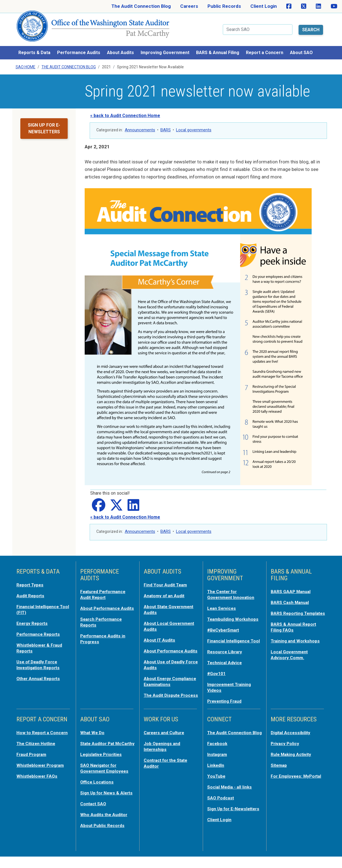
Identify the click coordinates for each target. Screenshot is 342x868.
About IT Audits (161, 634)
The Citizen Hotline (38, 752)
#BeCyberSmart (225, 630)
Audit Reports (32, 591)
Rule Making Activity (293, 757)
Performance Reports (41, 628)
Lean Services (223, 603)
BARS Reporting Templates (288, 611)
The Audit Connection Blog (141, 6)
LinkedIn (217, 773)
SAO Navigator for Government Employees (107, 776)
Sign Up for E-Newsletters (222, 818)
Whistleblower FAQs (38, 784)
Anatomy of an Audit (166, 591)
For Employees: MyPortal (288, 781)
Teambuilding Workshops (222, 616)
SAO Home (25, 62)
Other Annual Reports (40, 671)
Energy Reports (34, 617)
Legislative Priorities (103, 762)
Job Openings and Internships (163, 749)
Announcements (140, 125)
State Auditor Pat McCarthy (99, 749)
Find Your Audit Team (167, 580)
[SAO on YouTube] (334, 6)
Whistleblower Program (42, 773)
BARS (166, 125)
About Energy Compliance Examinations (159, 682)
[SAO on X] (304, 6)
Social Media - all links (231, 794)
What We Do (93, 736)
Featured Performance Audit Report (106, 589)
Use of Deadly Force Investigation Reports (40, 657)
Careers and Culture (166, 736)
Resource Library (226, 656)
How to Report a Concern (34, 738)
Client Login (264, 6)
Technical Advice (226, 667)
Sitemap (280, 767)
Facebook (218, 752)
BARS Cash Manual (291, 597)
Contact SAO (95, 816)
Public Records (224, 6)
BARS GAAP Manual (292, 587)
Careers (189, 6)
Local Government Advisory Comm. (291, 654)
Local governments (194, 125)
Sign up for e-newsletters (44, 124)
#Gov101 (217, 678)
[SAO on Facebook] (289, 6)
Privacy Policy (286, 746)
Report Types (31, 580)
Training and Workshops (297, 640)
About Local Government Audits (165, 620)
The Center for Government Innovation (233, 589)
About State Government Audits (165, 604)
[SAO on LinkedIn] (318, 6)
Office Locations (98, 789)
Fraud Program (33, 762)
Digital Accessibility (292, 736)
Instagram (218, 762)
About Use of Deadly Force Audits (166, 663)
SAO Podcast (222, 805)
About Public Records (104, 837)
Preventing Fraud (226, 704)
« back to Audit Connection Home (125, 111)
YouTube (217, 784)
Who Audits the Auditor (106, 826)
